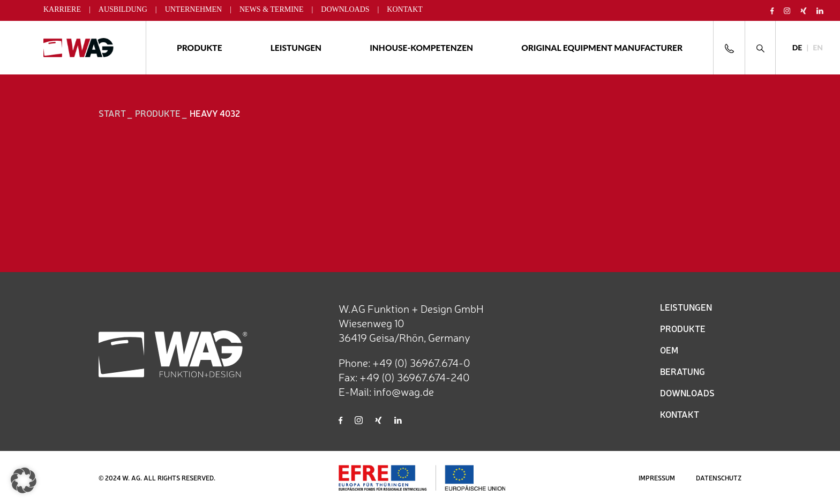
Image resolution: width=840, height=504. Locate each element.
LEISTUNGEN (686, 307)
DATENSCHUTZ (719, 478)
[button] (24, 480)
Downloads (345, 9)
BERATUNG (682, 371)
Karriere (62, 9)
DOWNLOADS (687, 393)
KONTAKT (680, 414)
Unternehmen (194, 9)
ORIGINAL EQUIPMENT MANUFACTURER (602, 48)
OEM (669, 350)
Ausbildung (123, 9)
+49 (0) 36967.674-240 (415, 377)
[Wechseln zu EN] (818, 48)
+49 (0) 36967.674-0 (421, 362)
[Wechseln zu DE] (797, 48)
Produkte (200, 48)
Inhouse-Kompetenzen (421, 48)
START (112, 113)
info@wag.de (404, 391)
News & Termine (272, 9)
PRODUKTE (683, 328)
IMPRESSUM (657, 478)
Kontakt (405, 9)
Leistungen (296, 48)
